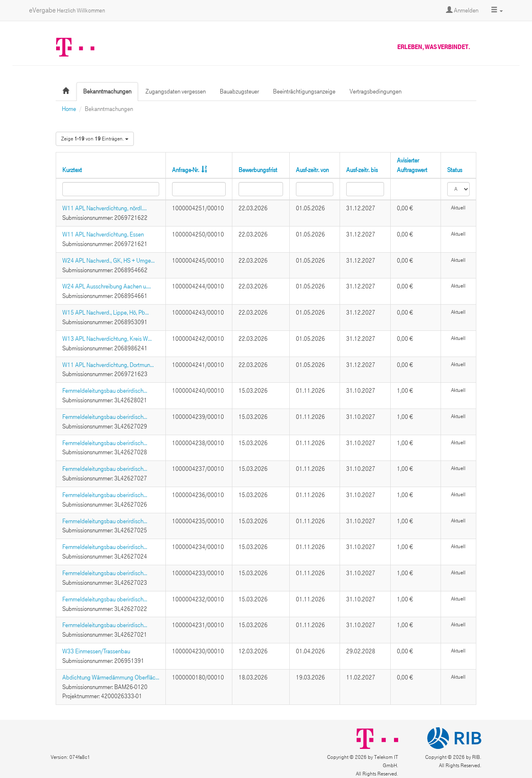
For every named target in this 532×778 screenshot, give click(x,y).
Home (69, 109)
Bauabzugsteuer (239, 91)
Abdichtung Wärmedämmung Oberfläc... (111, 677)
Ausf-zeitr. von (312, 170)
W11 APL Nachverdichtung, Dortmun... (108, 365)
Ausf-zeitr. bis (362, 170)
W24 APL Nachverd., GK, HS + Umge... (108, 261)
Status (455, 170)
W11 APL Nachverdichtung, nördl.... (105, 208)
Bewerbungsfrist (258, 170)
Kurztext (72, 170)
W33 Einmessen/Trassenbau (96, 651)
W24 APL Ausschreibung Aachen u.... (107, 286)
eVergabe (67, 10)
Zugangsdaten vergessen (176, 91)
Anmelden (462, 10)
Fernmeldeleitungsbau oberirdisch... (105, 391)
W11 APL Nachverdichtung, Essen (103, 234)
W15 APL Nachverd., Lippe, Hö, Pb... (106, 313)
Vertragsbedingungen (376, 91)
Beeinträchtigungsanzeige (304, 91)
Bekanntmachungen (107, 91)
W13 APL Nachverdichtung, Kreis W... (107, 339)
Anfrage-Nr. (186, 170)
